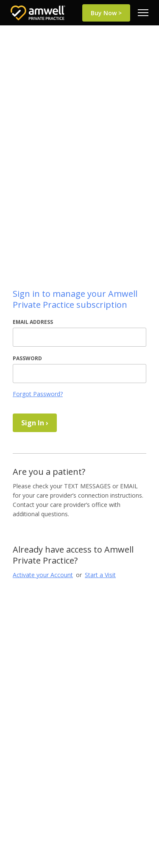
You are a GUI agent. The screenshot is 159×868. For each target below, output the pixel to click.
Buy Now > (106, 13)
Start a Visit (100, 575)
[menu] (143, 13)
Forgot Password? (38, 394)
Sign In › (35, 423)
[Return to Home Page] (38, 13)
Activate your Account (43, 575)
